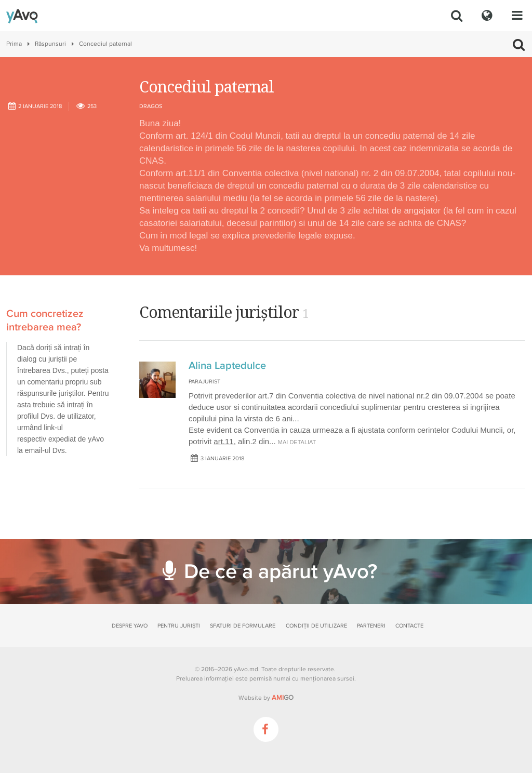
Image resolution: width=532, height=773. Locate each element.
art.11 (223, 441)
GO (283, 698)
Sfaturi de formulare (243, 626)
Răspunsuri (50, 44)
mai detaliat (297, 442)
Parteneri (371, 626)
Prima (14, 44)
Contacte (409, 626)
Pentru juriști (179, 626)
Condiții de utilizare (316, 626)
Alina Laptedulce (227, 366)
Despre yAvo (130, 626)
